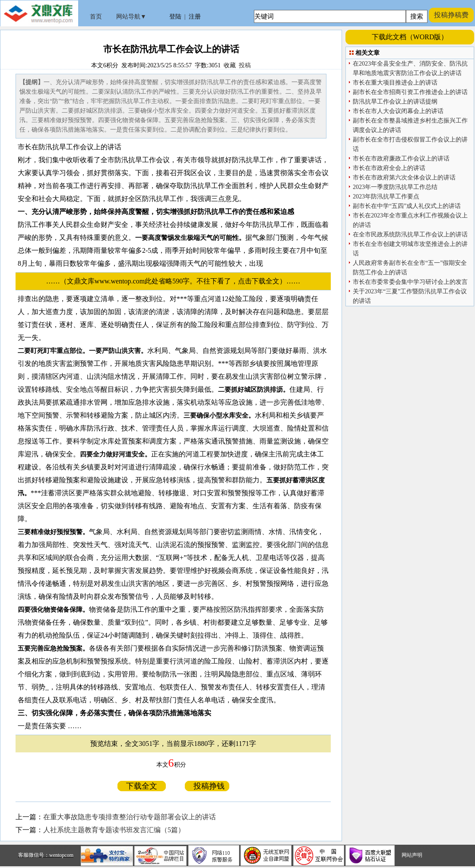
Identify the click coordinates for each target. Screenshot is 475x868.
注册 (195, 17)
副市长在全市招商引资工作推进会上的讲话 (410, 92)
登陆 (175, 17)
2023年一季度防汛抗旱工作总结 (395, 187)
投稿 (245, 65)
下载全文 (142, 786)
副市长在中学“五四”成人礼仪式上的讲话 (407, 206)
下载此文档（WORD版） (410, 37)
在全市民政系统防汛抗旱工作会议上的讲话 (410, 234)
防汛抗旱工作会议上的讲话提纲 (395, 102)
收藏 (230, 65)
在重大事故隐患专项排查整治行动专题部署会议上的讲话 (130, 817)
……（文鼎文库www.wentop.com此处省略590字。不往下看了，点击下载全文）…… (177, 281)
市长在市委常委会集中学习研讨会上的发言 (410, 282)
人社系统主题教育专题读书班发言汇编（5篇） (114, 830)
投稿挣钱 (207, 786)
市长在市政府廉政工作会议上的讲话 (401, 159)
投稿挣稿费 (451, 15)
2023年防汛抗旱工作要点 (386, 197)
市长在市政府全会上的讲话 (389, 168)
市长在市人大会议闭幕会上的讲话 (398, 111)
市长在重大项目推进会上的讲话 (395, 83)
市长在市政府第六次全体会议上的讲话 (404, 178)
